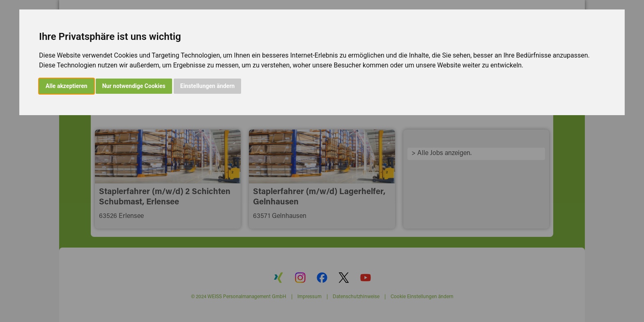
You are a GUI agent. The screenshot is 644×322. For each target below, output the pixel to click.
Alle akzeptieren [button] (67, 86)
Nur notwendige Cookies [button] (134, 86)
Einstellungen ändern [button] (208, 86)
